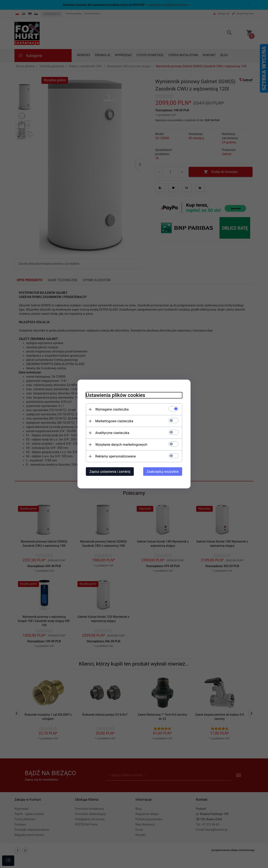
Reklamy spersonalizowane (115, 456)
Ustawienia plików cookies (115, 395)
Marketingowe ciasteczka (114, 421)
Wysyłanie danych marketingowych (121, 445)
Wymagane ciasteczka (112, 409)
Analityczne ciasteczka (112, 433)
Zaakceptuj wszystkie (163, 472)
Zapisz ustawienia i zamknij (110, 472)
